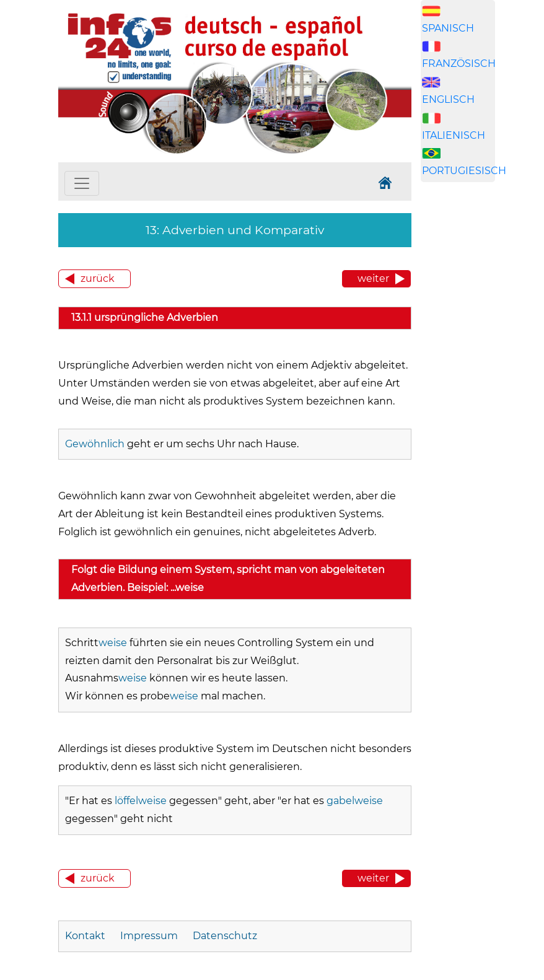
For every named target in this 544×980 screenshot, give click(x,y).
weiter (373, 278)
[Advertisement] (480, 404)
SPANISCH (448, 28)
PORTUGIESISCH (464, 171)
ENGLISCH (448, 99)
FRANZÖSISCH (459, 63)
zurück (98, 278)
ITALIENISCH (454, 135)
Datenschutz (225, 936)
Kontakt (86, 936)
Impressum (149, 936)
